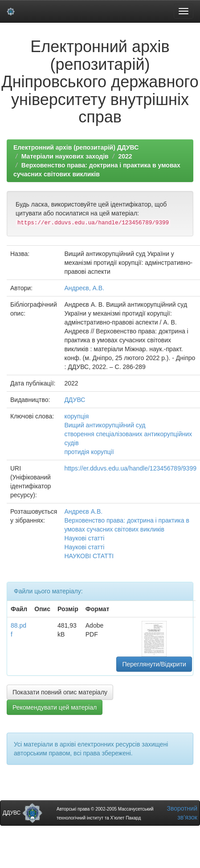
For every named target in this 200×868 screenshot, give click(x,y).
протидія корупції (89, 452)
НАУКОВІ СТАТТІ (89, 556)
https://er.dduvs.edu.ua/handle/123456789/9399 (130, 468)
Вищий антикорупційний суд (105, 425)
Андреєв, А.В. (84, 288)
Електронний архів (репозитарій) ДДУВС (76, 147)
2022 (125, 156)
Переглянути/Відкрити (154, 664)
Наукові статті (84, 538)
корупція (76, 416)
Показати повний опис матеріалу (60, 692)
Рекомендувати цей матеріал (55, 707)
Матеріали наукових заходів (65, 156)
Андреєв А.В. (83, 511)
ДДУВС (75, 400)
